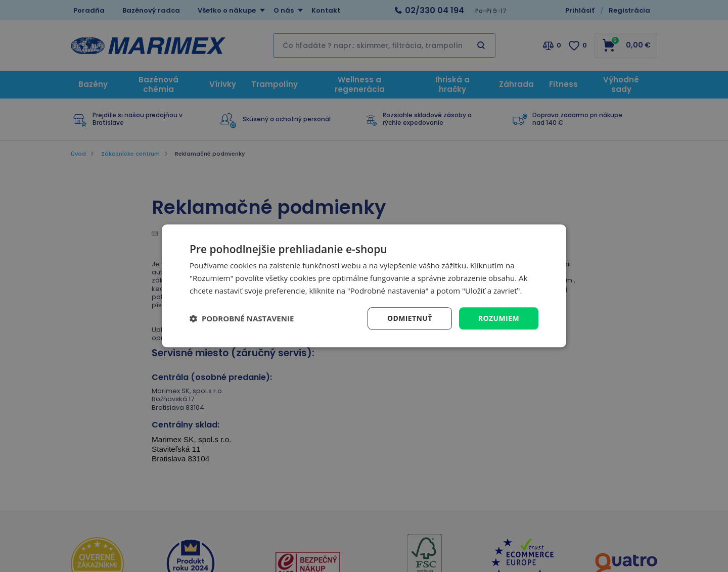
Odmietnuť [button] (410, 318)
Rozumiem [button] (499, 318)
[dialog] (364, 286)
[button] (242, 318)
